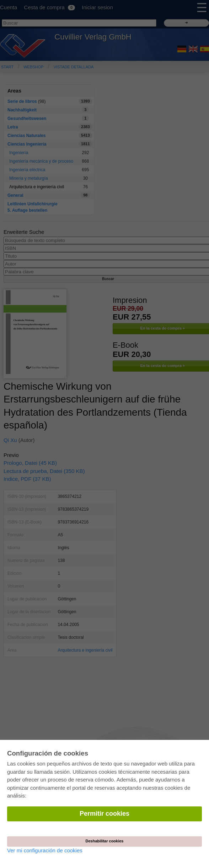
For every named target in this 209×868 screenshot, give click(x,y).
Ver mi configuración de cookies (45, 850)
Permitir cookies (104, 814)
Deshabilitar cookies (105, 841)
